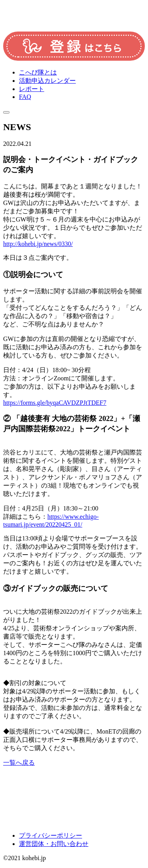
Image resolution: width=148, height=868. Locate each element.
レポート (32, 89)
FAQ (25, 97)
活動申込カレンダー (47, 81)
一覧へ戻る (19, 763)
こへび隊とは (38, 72)
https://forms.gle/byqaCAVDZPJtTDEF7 (55, 403)
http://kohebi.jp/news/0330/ (38, 244)
